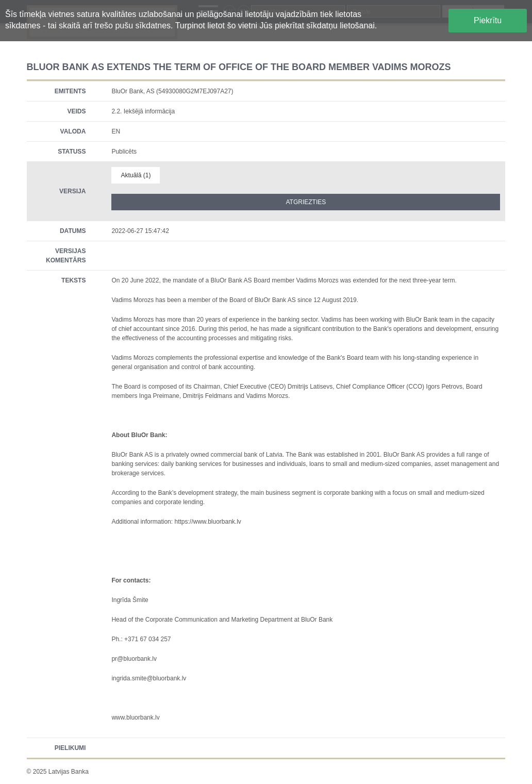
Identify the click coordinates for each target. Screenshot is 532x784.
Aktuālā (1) (136, 175)
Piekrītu (488, 20)
